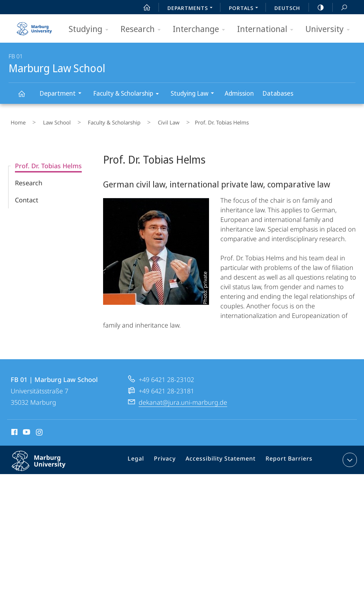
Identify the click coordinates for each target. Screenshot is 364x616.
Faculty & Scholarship (128, 94)
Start (143, 7)
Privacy (172, 457)
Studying (91, 29)
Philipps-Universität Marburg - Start (35, 26)
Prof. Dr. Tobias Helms (48, 161)
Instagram (40, 429)
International (267, 29)
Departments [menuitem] (192, 9)
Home (16, 121)
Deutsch (287, 8)
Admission (239, 93)
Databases (278, 93)
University (330, 29)
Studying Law (195, 94)
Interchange (201, 29)
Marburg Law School (26, 97)
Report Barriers (287, 457)
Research (143, 29)
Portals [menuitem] (245, 9)
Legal (145, 457)
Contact (27, 196)
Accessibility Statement (223, 457)
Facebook (14, 429)
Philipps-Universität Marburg (46, 462)
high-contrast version (317, 7)
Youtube (26, 429)
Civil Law (142, 121)
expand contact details (349, 456)
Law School (47, 121)
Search (340, 8)
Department (63, 94)
